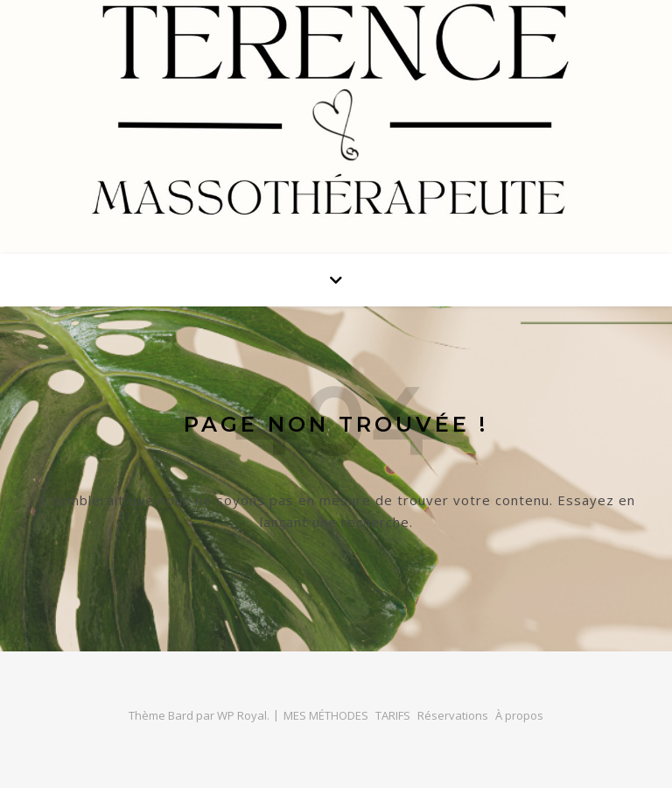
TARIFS (393, 715)
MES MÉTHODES (326, 715)
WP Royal (242, 715)
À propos (519, 715)
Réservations (453, 715)
